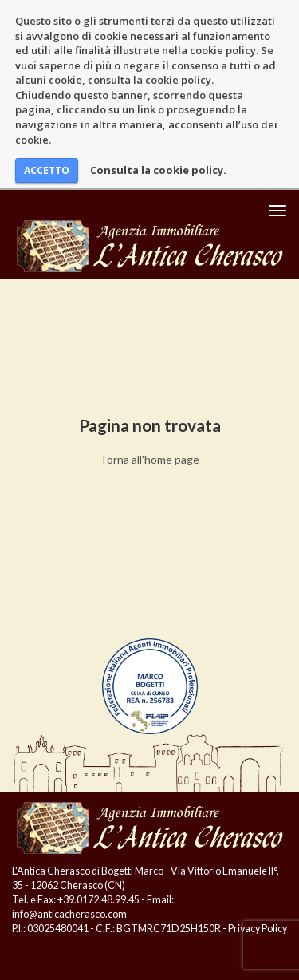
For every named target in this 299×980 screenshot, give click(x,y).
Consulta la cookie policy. (158, 170)
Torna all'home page (149, 459)
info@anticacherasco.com (69, 914)
